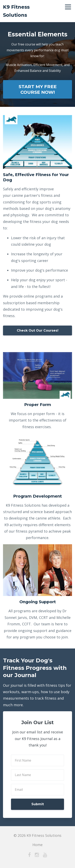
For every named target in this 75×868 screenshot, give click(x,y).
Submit (38, 804)
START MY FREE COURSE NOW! (38, 89)
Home (37, 845)
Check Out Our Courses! (38, 330)
